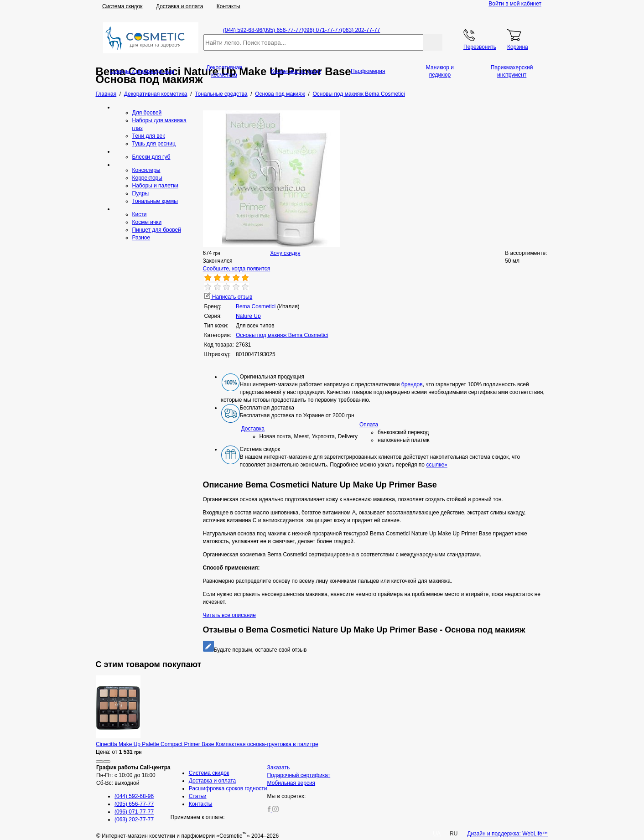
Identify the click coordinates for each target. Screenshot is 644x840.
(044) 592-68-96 (243, 30)
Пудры (141, 193)
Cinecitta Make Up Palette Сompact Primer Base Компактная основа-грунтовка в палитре (207, 744)
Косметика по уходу (296, 71)
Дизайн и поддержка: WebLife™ (507, 834)
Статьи (198, 796)
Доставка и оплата (180, 6)
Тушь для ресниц (154, 144)
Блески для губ (151, 157)
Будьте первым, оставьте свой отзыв (255, 650)
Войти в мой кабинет (515, 4)
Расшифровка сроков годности (228, 788)
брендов (412, 384)
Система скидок (122, 6)
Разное (141, 238)
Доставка (253, 429)
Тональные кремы (155, 201)
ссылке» (436, 465)
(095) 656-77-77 (282, 30)
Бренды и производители (142, 71)
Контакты (229, 6)
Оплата (369, 425)
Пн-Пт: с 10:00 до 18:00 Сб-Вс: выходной (133, 775)
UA (437, 834)
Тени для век (149, 136)
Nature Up (248, 316)
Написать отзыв (229, 297)
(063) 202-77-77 (360, 30)
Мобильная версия (291, 783)
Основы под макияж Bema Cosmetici (282, 335)
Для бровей (147, 113)
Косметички (147, 222)
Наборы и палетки (155, 186)
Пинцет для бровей (157, 230)
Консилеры (146, 170)
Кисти (140, 214)
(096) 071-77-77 (321, 30)
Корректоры (147, 178)
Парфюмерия (368, 71)
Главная (106, 94)
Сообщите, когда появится (237, 269)
